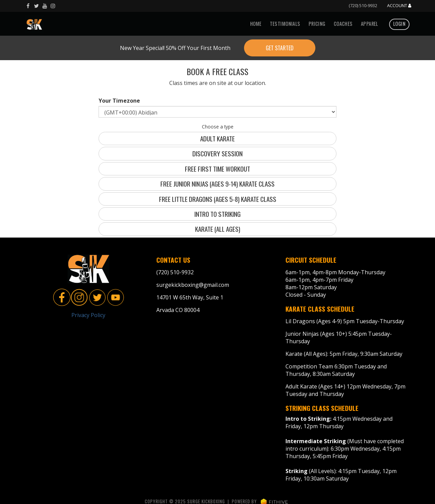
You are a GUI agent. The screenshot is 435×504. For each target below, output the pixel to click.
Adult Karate (217, 138)
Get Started (280, 48)
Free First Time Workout (217, 169)
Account (399, 6)
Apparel (370, 24)
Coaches (343, 24)
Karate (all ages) (218, 229)
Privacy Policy (88, 315)
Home (256, 24)
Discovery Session (217, 153)
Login (399, 24)
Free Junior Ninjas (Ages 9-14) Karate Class (217, 184)
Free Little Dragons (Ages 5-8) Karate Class (218, 199)
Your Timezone (119, 101)
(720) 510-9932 (363, 5)
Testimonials (285, 24)
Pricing (317, 24)
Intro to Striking (217, 214)
